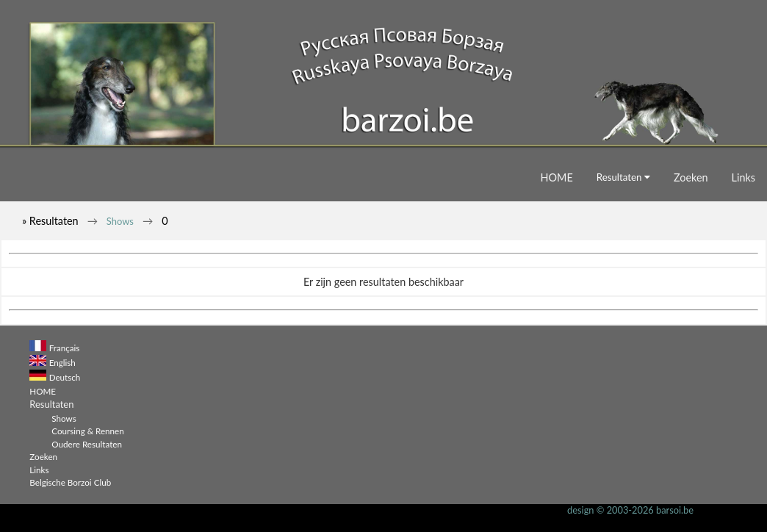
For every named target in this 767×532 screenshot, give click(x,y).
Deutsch (65, 377)
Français (65, 348)
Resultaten (623, 177)
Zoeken (691, 177)
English (62, 362)
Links (743, 177)
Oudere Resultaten (87, 444)
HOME (557, 177)
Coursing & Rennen (87, 431)
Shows (120, 221)
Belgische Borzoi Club (70, 482)
